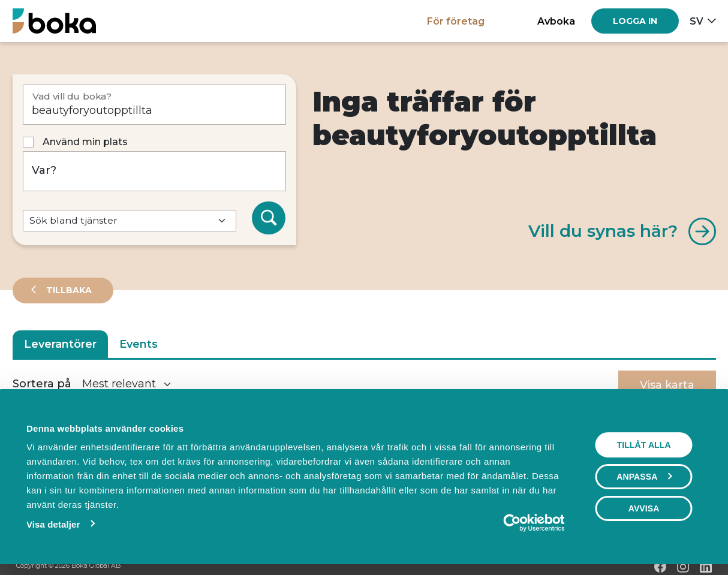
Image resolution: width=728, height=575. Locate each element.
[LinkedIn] (706, 567)
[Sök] (269, 218)
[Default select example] (130, 221)
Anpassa (645, 477)
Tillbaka (68, 290)
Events (139, 344)
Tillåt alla (644, 445)
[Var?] (154, 171)
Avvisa (644, 508)
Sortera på (42, 384)
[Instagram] (683, 567)
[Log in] (635, 21)
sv (697, 21)
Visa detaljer (52, 524)
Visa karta (667, 385)
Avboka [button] (556, 21)
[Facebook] (660, 567)
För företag (456, 21)
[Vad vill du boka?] (154, 105)
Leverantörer (60, 344)
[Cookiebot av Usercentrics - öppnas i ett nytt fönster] (512, 523)
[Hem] (54, 21)
